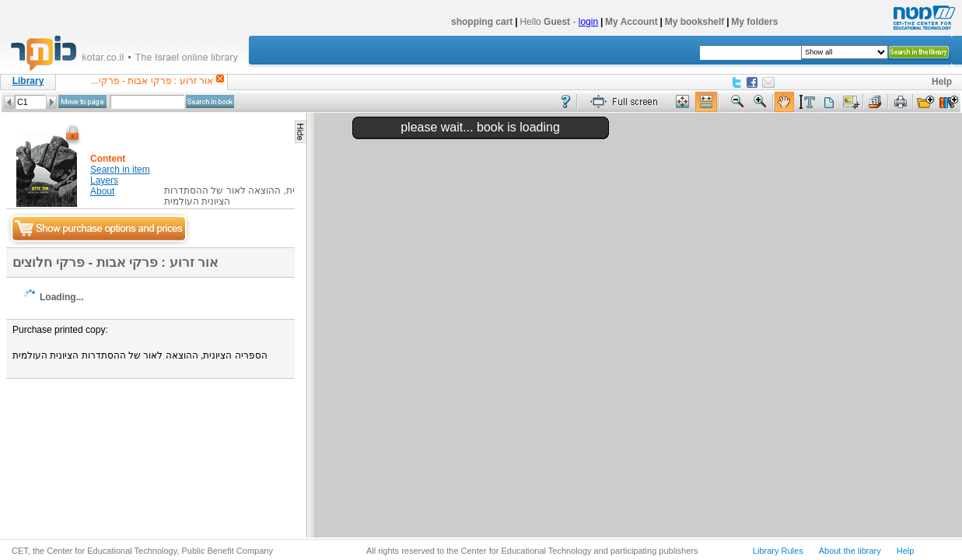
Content (108, 159)
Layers (104, 180)
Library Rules (778, 551)
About (102, 191)
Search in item (120, 170)
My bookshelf (695, 22)
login (588, 22)
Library (28, 81)
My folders (754, 22)
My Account (631, 22)
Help (942, 82)
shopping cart (482, 22)
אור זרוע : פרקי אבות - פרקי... (152, 81)
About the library (850, 551)
